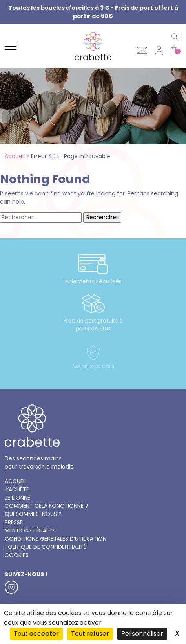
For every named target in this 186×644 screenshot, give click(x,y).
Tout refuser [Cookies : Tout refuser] (90, 634)
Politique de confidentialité (46, 547)
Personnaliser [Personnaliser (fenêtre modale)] (142, 634)
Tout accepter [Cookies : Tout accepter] (36, 634)
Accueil (15, 156)
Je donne (17, 498)
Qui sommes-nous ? (33, 514)
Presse (14, 522)
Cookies (17, 555)
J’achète (17, 489)
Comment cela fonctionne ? (46, 506)
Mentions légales (30, 530)
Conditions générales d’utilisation (56, 539)
